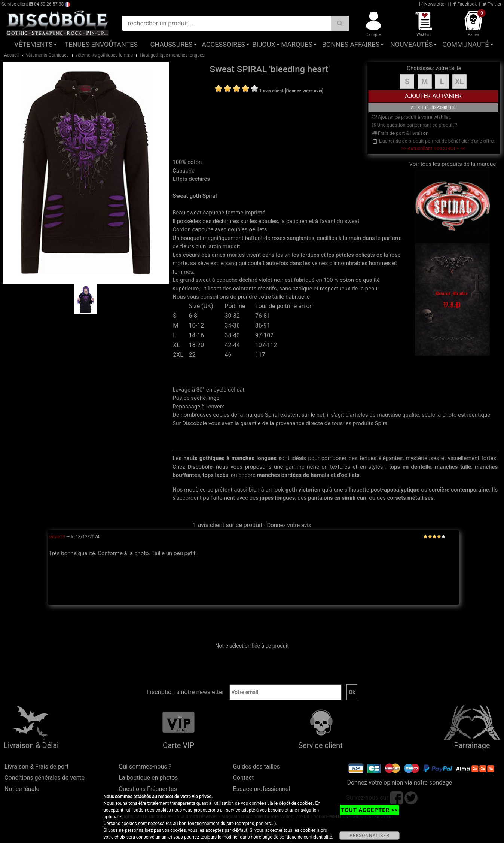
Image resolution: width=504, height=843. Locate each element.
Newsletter (433, 4)
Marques (297, 44)
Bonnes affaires (351, 44)
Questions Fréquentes (148, 789)
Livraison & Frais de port (36, 766)
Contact (243, 778)
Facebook (465, 4)
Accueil (11, 55)
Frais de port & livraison (400, 133)
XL (459, 82)
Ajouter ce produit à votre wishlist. (412, 117)
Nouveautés (412, 44)
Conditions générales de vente (45, 778)
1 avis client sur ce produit (227, 525)
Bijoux (264, 44)
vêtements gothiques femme (104, 55)
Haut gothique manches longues (172, 55)
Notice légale (22, 789)
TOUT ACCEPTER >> (369, 810)
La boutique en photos (148, 778)
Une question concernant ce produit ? (415, 125)
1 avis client (271, 91)
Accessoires (223, 44)
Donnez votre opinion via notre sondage (400, 783)
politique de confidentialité (306, 837)
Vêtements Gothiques (47, 55)
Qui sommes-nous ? (145, 766)
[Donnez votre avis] (304, 91)
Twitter (492, 4)
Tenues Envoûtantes (101, 44)
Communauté (465, 44)
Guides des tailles (256, 766)
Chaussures (171, 44)
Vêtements (33, 44)
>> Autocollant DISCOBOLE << (433, 148)
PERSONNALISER (369, 836)
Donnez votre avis (289, 525)
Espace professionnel (261, 789)
